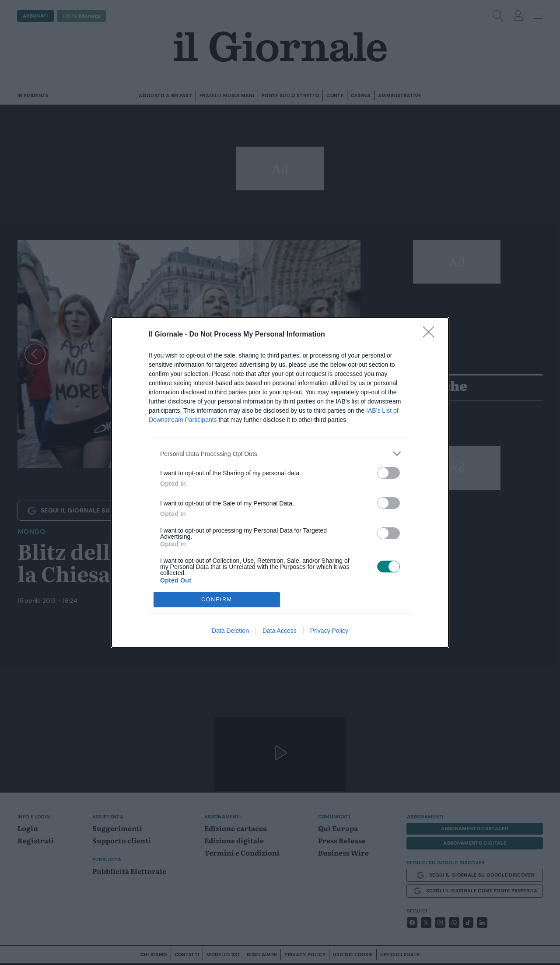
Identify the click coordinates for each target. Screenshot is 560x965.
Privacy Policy (329, 631)
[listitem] (280, 454)
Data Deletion (230, 631)
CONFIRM (217, 599)
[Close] (431, 335)
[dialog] (280, 482)
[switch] (388, 473)
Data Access (280, 631)
